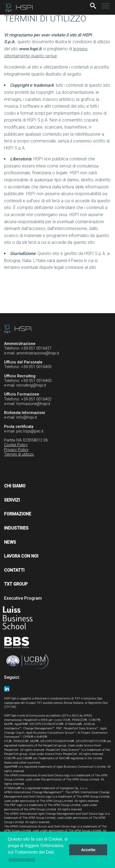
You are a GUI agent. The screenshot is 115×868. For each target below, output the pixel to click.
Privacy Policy (16, 450)
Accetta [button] (88, 850)
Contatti (14, 570)
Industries (16, 528)
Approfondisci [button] (22, 859)
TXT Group (16, 584)
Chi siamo (15, 486)
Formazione (18, 514)
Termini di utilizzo (19, 454)
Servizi (12, 500)
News (10, 542)
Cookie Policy (16, 445)
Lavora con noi (21, 556)
